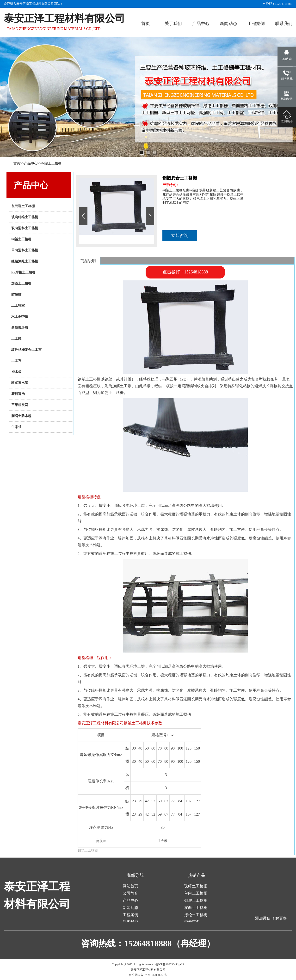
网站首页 (130, 886)
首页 (17, 163)
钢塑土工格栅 (51, 163)
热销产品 (197, 875)
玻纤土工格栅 (196, 886)
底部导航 (135, 875)
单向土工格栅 (196, 893)
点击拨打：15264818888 (185, 272)
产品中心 (31, 163)
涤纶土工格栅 (196, 915)
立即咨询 (180, 236)
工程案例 (130, 915)
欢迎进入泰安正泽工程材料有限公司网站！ (34, 4)
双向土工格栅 (196, 908)
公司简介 (130, 893)
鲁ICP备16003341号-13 (170, 964)
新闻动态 (130, 908)
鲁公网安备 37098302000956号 (148, 975)
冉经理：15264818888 (277, 4)
